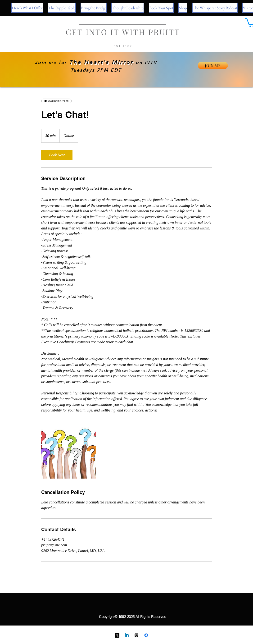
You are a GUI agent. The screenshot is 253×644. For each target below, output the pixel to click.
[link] (57, 155)
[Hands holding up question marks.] (69, 451)
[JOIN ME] (213, 65)
